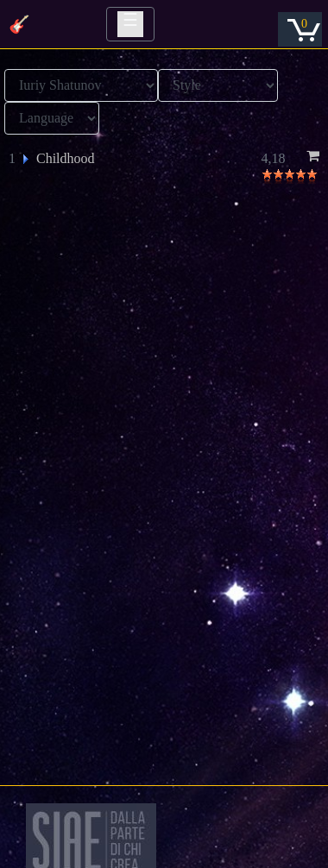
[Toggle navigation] (130, 24)
